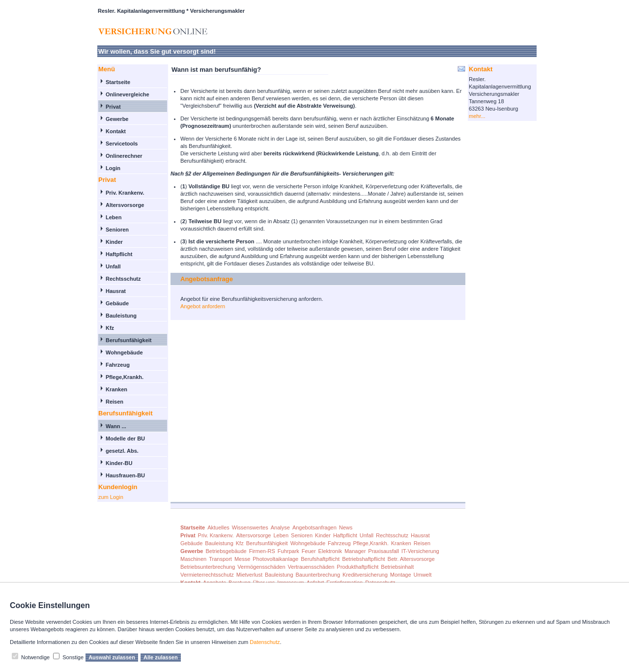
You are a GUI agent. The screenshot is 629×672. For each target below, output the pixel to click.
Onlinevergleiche (128, 94)
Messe (242, 559)
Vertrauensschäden (311, 567)
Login (113, 168)
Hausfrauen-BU (125, 475)
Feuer (309, 551)
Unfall (113, 266)
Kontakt (116, 131)
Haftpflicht (119, 254)
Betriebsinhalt (397, 567)
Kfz (110, 328)
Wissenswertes (250, 527)
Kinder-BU (119, 463)
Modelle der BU (125, 438)
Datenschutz (265, 642)
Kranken (116, 389)
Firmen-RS (262, 551)
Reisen (114, 402)
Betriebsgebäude (226, 551)
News (346, 527)
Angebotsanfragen (314, 527)
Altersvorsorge (125, 205)
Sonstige (73, 657)
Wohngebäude (124, 352)
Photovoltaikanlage (275, 559)
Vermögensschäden (261, 567)
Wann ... (116, 426)
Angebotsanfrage (207, 279)
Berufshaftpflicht (320, 559)
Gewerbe (117, 119)
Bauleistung (121, 316)
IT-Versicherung (420, 551)
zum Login (111, 497)
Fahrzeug (118, 365)
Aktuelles (218, 527)
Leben (114, 217)
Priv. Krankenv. (125, 193)
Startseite (118, 82)
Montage (401, 575)
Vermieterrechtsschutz (207, 575)
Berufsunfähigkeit (129, 340)
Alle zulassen (161, 657)
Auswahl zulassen (112, 657)
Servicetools (122, 144)
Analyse (280, 527)
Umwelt (423, 575)
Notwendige (35, 657)
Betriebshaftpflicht (363, 559)
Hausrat (116, 291)
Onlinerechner (124, 156)
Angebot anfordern (203, 306)
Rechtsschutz (123, 279)
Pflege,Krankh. (125, 377)
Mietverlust (249, 575)
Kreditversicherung (365, 575)
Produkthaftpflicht (357, 567)
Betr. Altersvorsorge (411, 559)
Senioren (117, 230)
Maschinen (193, 559)
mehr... (477, 116)
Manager (355, 551)
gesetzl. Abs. (122, 451)
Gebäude (117, 303)
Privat (113, 107)
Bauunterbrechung (318, 575)
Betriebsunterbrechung (208, 567)
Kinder (114, 242)
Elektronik (330, 551)
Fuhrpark (288, 551)
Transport (220, 559)
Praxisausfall (383, 551)
